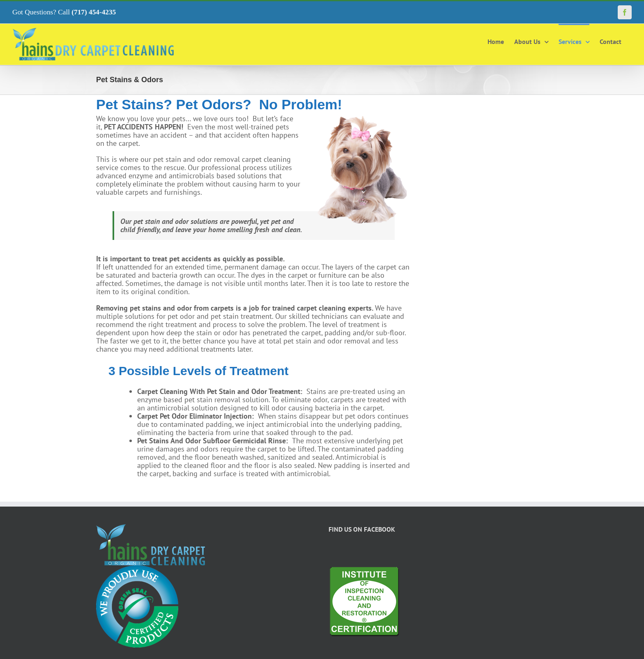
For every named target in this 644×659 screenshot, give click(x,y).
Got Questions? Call (64, 12)
